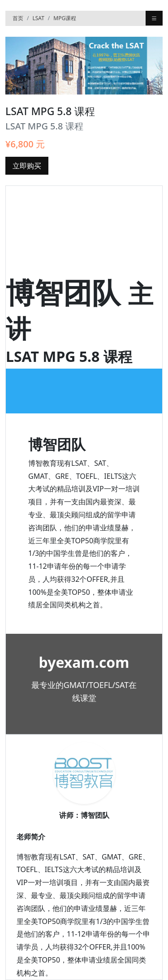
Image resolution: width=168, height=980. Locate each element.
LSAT (38, 18)
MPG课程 (65, 18)
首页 (18, 18)
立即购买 (27, 166)
